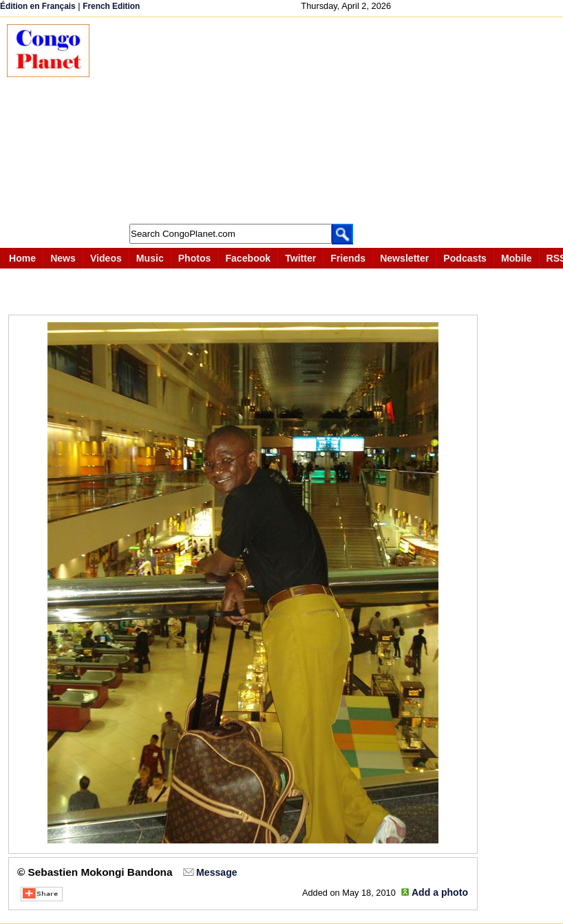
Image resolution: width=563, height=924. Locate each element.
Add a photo (440, 892)
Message (216, 872)
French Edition (111, 6)
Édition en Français (38, 6)
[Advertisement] (333, 120)
